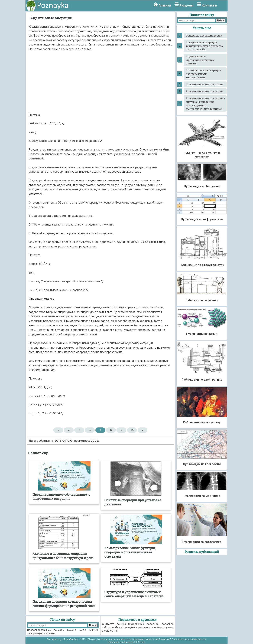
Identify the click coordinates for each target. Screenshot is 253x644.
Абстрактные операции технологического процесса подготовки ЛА (204, 46)
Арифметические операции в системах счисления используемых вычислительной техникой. (205, 103)
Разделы (186, 5)
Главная (165, 5)
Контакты (209, 5)
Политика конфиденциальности (189, 639)
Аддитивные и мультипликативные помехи (200, 60)
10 (132, 430)
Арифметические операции (204, 84)
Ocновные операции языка (204, 35)
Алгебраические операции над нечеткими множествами (204, 74)
